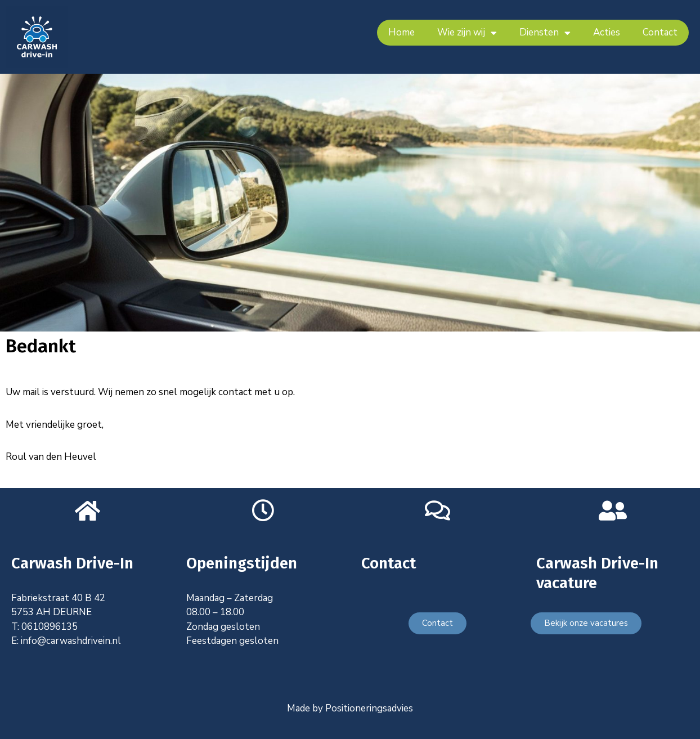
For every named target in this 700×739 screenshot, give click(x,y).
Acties (607, 32)
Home (401, 32)
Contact (660, 32)
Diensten (545, 33)
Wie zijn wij (467, 33)
